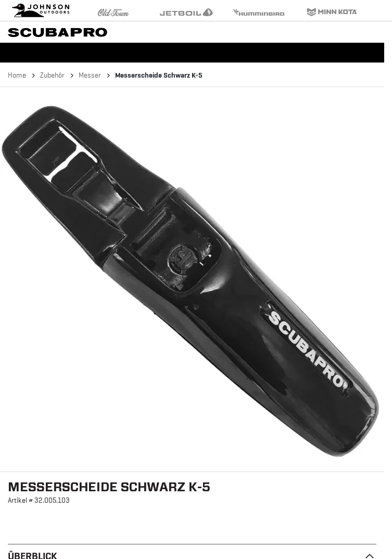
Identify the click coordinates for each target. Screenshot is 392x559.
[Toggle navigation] (382, 31)
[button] (192, 279)
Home (17, 75)
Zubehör (52, 75)
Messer (90, 75)
